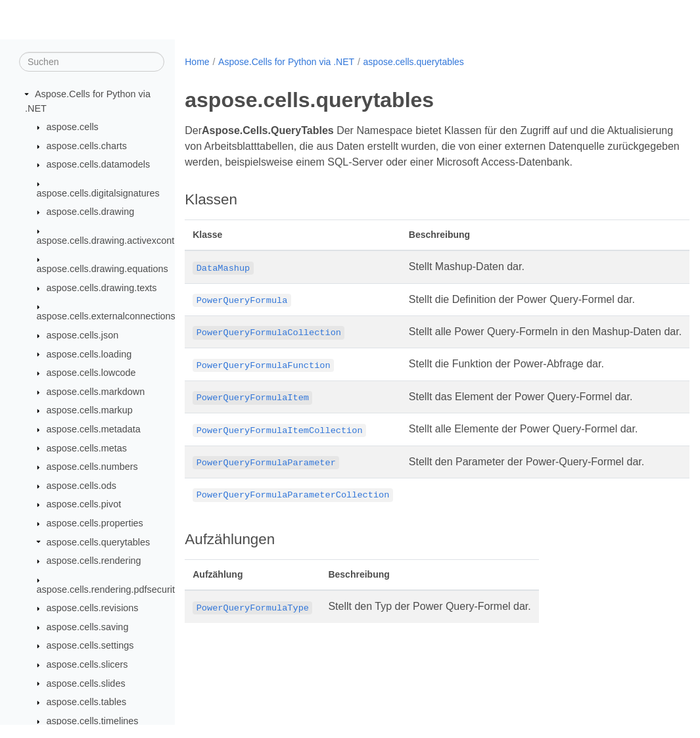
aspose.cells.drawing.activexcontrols (113, 241)
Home (197, 62)
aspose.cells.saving (88, 628)
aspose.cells (73, 127)
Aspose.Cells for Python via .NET (286, 62)
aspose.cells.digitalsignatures (98, 194)
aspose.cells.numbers (92, 467)
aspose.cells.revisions (93, 609)
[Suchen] (92, 62)
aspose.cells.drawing (91, 212)
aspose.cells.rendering (94, 561)
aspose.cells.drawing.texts (102, 288)
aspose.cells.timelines (93, 722)
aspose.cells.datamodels (99, 165)
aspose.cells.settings (90, 646)
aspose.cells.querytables (99, 542)
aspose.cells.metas (87, 448)
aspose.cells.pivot (84, 505)
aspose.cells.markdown (96, 392)
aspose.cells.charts (87, 147)
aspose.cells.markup (90, 411)
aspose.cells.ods (82, 486)
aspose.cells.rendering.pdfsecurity (108, 589)
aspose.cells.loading (89, 354)
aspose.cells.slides (86, 683)
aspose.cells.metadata (94, 430)
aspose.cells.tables (87, 703)
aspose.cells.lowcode (91, 373)
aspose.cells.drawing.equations (103, 269)
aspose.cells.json (83, 336)
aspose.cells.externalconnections (106, 317)
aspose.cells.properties (95, 524)
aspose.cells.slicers (87, 665)
